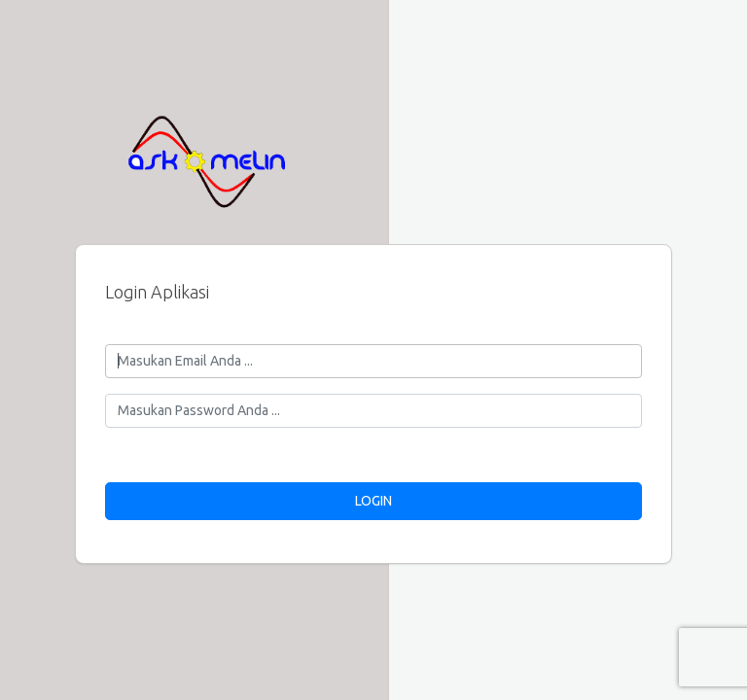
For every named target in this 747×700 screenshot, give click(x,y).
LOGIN (373, 501)
